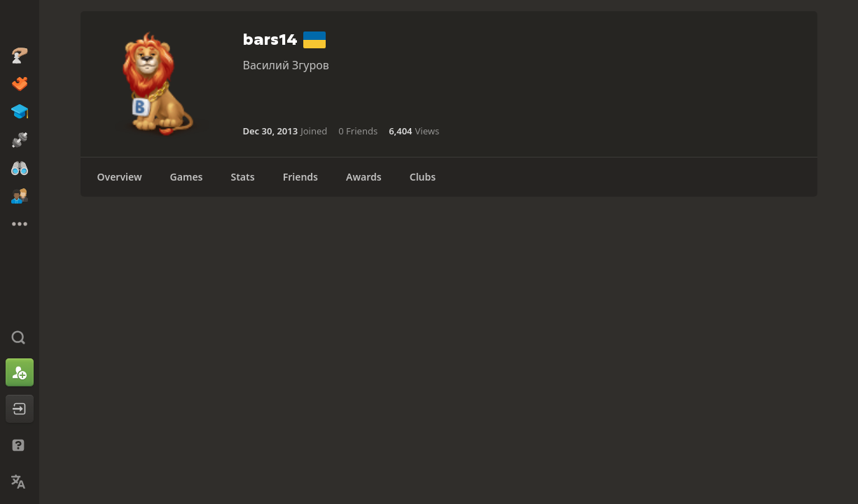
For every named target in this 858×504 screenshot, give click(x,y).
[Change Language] (20, 482)
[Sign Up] (20, 372)
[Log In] (20, 409)
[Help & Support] (20, 445)
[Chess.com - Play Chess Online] (20, 24)
